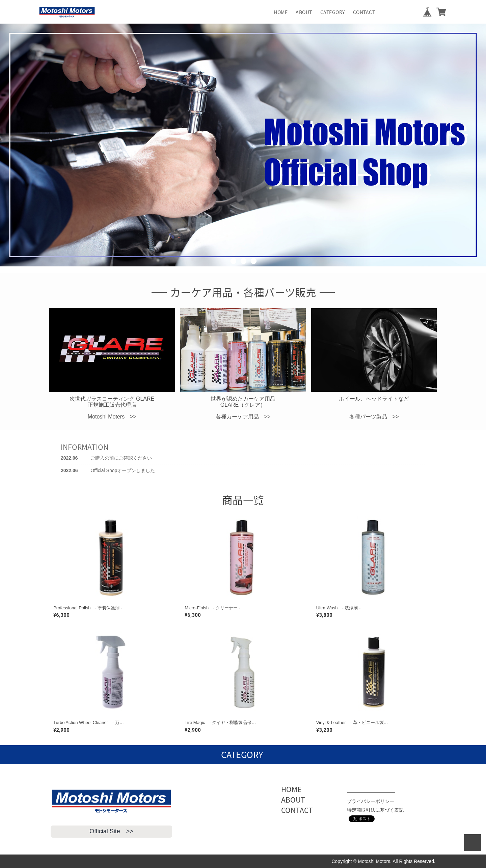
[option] (243, 145)
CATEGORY (333, 12)
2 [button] (243, 271)
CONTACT (364, 12)
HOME (281, 12)
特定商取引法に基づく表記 (375, 810)
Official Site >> (111, 831)
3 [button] (253, 271)
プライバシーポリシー (371, 801)
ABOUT (304, 12)
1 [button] (233, 271)
